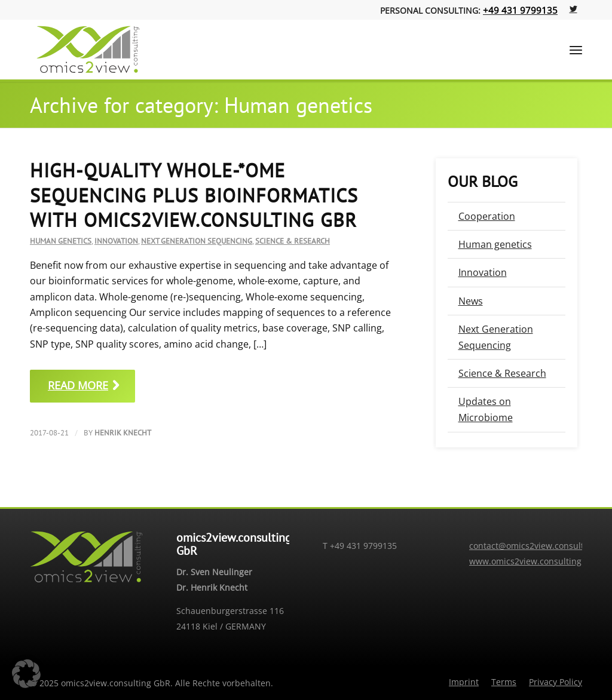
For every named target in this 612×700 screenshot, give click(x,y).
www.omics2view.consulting (525, 561)
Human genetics (61, 241)
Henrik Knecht (123, 433)
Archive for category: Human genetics (201, 105)
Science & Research (293, 241)
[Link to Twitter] (573, 9)
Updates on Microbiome (486, 409)
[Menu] (576, 50)
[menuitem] (464, 682)
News (471, 301)
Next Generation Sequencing (197, 241)
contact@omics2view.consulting (533, 546)
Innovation (116, 241)
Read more (85, 385)
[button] (26, 674)
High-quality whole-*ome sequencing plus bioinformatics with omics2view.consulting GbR (194, 195)
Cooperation (487, 216)
